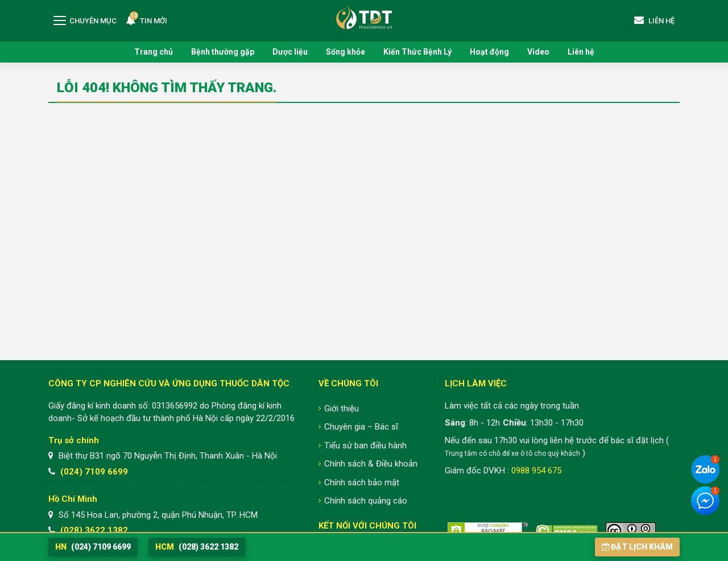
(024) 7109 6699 (94, 472)
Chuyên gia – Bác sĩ (361, 427)
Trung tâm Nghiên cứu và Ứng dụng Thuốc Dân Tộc (364, 17)
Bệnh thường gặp (223, 52)
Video (538, 52)
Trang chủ (154, 52)
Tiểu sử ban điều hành (365, 445)
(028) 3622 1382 (94, 530)
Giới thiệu (342, 409)
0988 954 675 (536, 471)
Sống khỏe (346, 52)
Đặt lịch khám (637, 547)
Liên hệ (581, 52)
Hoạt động (489, 52)
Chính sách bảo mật (362, 482)
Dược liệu (290, 52)
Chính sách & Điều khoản (371, 464)
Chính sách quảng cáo (366, 501)
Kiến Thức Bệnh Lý (417, 52)
